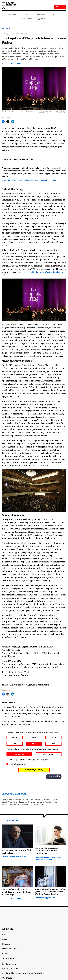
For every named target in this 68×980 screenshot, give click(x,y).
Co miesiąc (19, 754)
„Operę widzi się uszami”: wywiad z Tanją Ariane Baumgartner (47, 851)
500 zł (15, 738)
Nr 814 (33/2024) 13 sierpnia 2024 (14, 34)
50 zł (15, 744)
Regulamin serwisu (9, 964)
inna (53, 744)
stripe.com (54, 777)
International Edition (10, 949)
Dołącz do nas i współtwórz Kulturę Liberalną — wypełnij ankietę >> (29, 180)
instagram (30, 923)
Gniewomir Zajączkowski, (45, 857)
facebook (15, 923)
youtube (23, 923)
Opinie (55, 14)
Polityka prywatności (10, 969)
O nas (4, 935)
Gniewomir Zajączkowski (12, 64)
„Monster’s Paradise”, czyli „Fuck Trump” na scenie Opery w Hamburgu (17, 892)
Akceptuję (18, 764)
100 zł (53, 738)
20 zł (34, 744)
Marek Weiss (21, 857)
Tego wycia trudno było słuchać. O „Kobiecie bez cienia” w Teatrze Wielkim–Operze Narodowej (50, 892)
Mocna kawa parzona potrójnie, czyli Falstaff (17, 852)
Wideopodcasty (42, 14)
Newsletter (6, 944)
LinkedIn (13, 122)
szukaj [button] (44, 19)
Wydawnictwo (27, 19)
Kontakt (5, 939)
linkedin (45, 923)
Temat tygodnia (12, 14)
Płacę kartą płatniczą (34, 770)
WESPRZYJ (60, 7)
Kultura (27, 14)
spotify (53, 923)
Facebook (3, 122)
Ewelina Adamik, (9, 857)
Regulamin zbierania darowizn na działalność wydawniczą (23, 973)
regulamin (22, 764)
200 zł (34, 738)
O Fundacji (6, 953)
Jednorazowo (49, 754)
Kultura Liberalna (9, 5)
